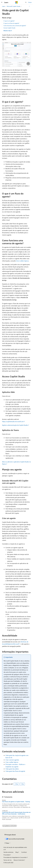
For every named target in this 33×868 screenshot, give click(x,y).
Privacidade (7, 855)
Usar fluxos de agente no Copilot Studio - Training (16, 802)
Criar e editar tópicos (22, 261)
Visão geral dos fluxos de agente (15, 771)
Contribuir (24, 852)
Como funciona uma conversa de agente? (15, 26)
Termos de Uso (8, 860)
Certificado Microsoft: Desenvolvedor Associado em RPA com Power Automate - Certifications (16, 813)
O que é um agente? (9, 21)
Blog (17, 852)
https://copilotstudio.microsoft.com (13, 421)
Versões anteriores (8, 852)
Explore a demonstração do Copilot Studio (15, 425)
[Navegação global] (2, 2)
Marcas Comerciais (19, 860)
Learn (4, 6)
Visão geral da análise (12, 769)
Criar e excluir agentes (12, 760)
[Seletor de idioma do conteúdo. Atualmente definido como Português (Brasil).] (10, 835)
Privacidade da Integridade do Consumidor (15, 857)
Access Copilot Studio (9, 28)
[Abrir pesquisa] (26, 2)
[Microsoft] (17, 2)
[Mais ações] (29, 6)
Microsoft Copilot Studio (14, 6)
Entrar (30, 2)
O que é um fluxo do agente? (11, 23)
